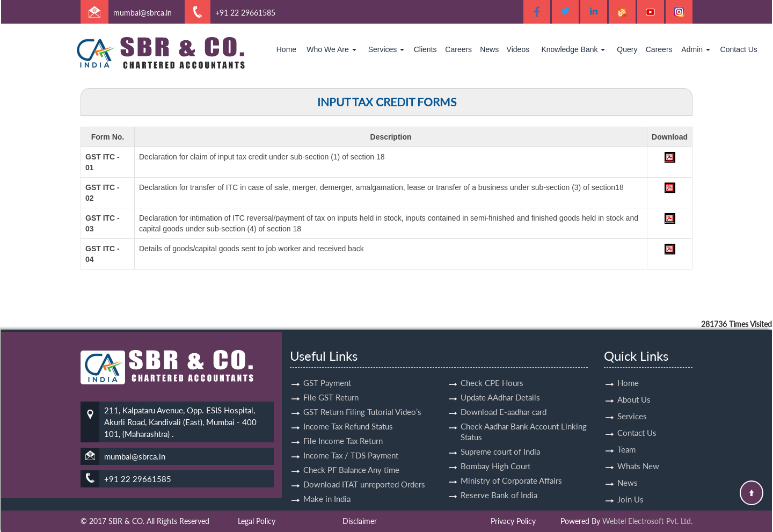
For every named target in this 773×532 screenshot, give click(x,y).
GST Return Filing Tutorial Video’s (362, 399)
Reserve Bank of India (499, 483)
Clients (425, 49)
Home (286, 49)
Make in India (327, 486)
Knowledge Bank (573, 49)
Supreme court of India (500, 439)
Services (386, 49)
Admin (696, 49)
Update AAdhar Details (500, 385)
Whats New (638, 454)
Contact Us (739, 49)
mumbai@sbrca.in (143, 13)
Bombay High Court (495, 454)
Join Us (630, 487)
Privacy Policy (513, 521)
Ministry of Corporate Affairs (511, 468)
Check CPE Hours (492, 370)
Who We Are (331, 49)
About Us (634, 387)
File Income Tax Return (343, 428)
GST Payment (327, 370)
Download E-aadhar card (504, 399)
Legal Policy (257, 521)
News (489, 49)
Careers (458, 49)
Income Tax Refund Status (348, 414)
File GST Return (331, 385)
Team (626, 437)
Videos (518, 49)
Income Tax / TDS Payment (351, 443)
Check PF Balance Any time (351, 457)
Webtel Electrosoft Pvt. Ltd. (647, 521)
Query (627, 49)
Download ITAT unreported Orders (364, 472)
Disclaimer (360, 521)
